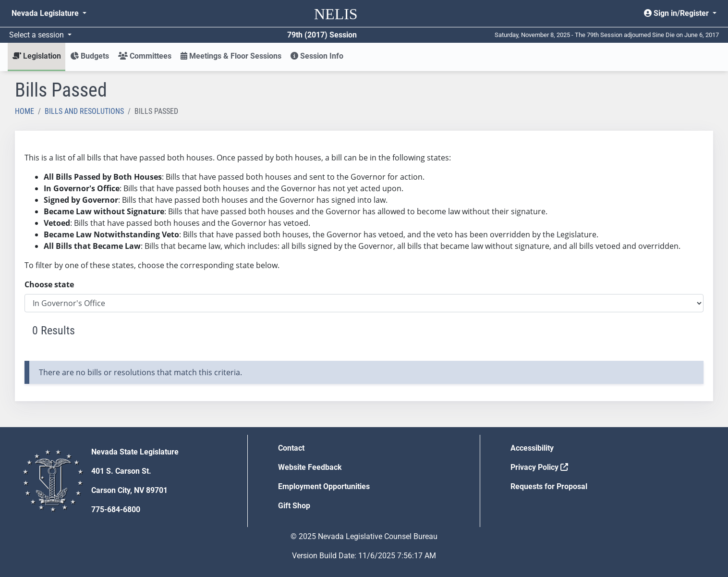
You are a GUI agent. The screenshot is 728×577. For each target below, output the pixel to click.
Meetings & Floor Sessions (231, 56)
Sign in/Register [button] (677, 13)
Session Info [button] (317, 56)
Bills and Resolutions (84, 111)
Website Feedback (310, 467)
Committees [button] (145, 56)
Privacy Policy (539, 467)
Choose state (49, 284)
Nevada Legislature (46, 13)
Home (24, 111)
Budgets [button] (90, 56)
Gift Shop (294, 506)
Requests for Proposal (549, 486)
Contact (291, 448)
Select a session (37, 35)
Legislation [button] (37, 56)
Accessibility (532, 448)
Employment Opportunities (324, 486)
